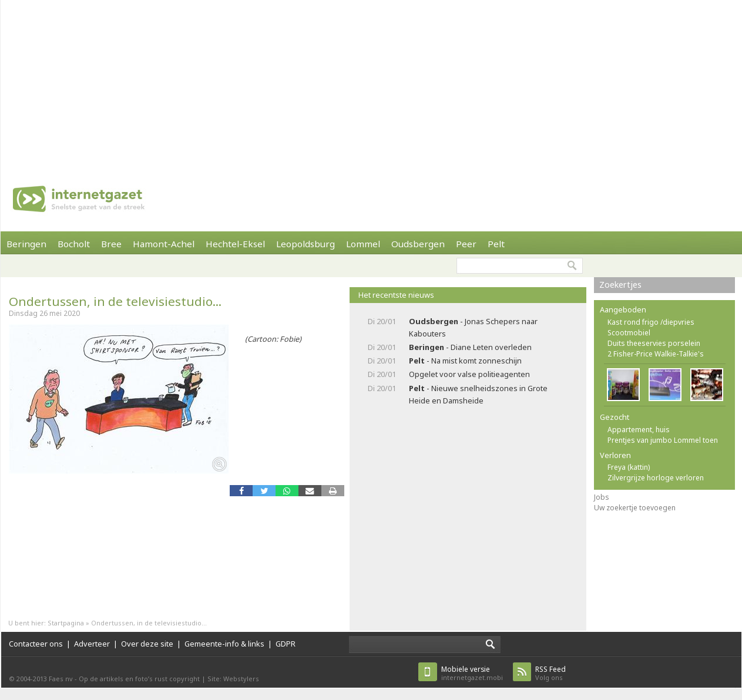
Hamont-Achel (164, 244)
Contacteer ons (36, 644)
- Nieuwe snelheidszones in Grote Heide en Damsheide (478, 394)
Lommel (363, 244)
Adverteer (92, 644)
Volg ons (550, 673)
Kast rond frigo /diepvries (651, 322)
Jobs (602, 497)
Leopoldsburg (305, 244)
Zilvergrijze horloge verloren (656, 478)
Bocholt (74, 244)
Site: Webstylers (233, 679)
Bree (111, 244)
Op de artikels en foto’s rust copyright (139, 679)
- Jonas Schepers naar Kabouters (473, 327)
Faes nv (61, 679)
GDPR (286, 644)
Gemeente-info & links (224, 644)
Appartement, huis (639, 430)
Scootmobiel (629, 333)
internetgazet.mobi (472, 673)
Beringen (26, 244)
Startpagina (66, 623)
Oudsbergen (418, 244)
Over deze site (147, 644)
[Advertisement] (344, 82)
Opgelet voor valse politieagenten (469, 374)
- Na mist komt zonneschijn (465, 361)
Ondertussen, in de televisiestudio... (115, 301)
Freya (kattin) (629, 467)
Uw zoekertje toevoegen (635, 508)
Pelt (496, 244)
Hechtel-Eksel (235, 244)
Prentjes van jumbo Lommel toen (663, 440)
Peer (466, 244)
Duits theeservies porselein (654, 343)
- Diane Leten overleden (470, 347)
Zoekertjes (620, 285)
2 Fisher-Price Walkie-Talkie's (656, 354)
